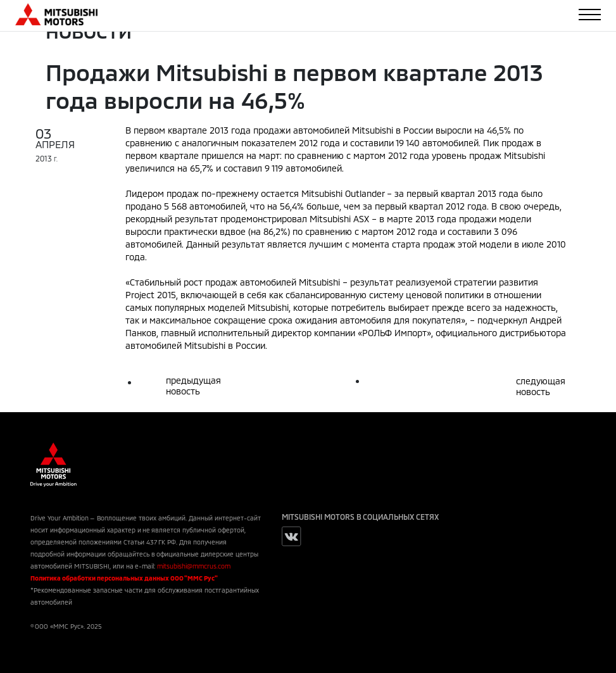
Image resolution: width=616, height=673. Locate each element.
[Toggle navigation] (590, 15)
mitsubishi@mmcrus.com (194, 566)
